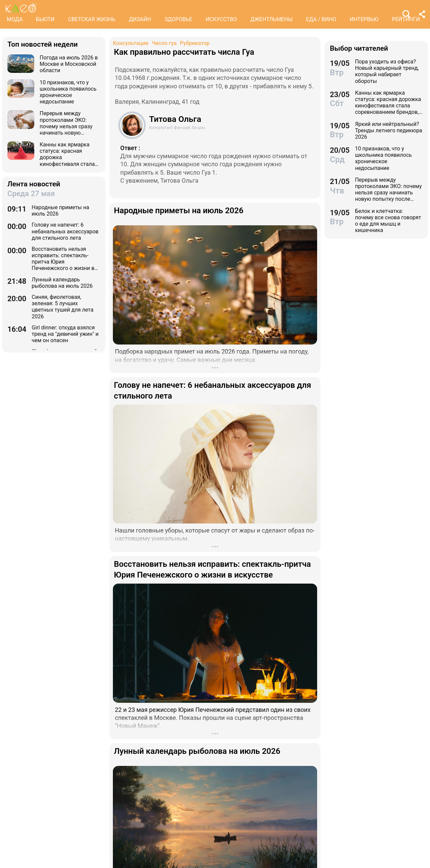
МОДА (15, 19)
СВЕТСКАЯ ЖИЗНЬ (92, 19)
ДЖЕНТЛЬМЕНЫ (271, 19)
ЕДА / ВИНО (321, 19)
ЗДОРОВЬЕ (179, 19)
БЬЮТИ (45, 19)
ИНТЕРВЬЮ (364, 19)
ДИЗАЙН (140, 19)
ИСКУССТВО (221, 19)
